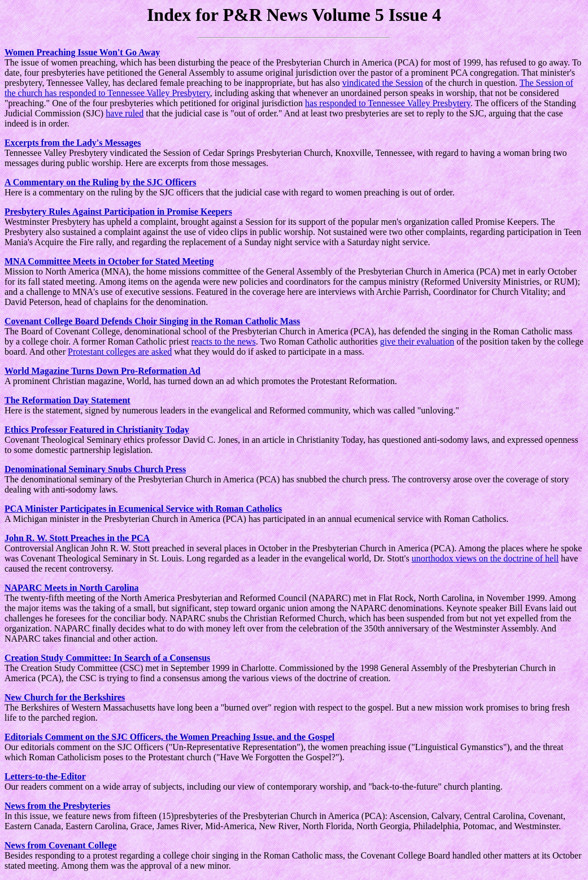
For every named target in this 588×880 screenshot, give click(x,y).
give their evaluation (417, 341)
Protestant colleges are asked (120, 352)
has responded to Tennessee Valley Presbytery (388, 103)
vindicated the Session (383, 83)
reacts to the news (224, 341)
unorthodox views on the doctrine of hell (485, 558)
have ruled (125, 113)
